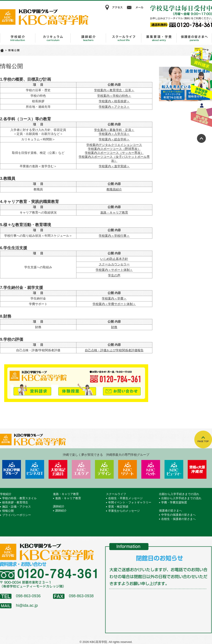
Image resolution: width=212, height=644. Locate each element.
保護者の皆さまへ (194, 38)
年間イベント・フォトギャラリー (130, 502)
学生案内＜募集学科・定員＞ (114, 130)
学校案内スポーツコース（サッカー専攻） (114, 153)
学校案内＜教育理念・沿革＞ (114, 90)
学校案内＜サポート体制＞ (114, 270)
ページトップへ (201, 138)
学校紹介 (18, 38)
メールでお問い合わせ (122, 389)
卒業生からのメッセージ (124, 511)
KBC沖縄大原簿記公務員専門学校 (58, 469)
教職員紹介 (114, 189)
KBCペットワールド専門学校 (151, 469)
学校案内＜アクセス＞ (114, 107)
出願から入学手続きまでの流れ (159, 38)
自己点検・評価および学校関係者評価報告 (114, 350)
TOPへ (203, 439)
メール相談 (136, 7)
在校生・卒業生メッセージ (125, 498)
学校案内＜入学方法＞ (114, 134)
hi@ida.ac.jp (27, 605)
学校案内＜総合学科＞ (114, 139)
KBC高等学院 (44, 17)
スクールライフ (124, 38)
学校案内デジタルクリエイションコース (114, 145)
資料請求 (201, 58)
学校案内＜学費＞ (114, 298)
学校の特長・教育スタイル (19, 498)
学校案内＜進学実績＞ (114, 166)
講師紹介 (88, 38)
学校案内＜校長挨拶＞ (114, 101)
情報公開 (8, 511)
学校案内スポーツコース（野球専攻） (114, 149)
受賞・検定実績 (118, 507)
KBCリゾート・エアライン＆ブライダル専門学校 (128, 469)
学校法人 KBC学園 (12, 469)
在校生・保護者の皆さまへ (178, 519)
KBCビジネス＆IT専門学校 (35, 469)
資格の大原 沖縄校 (197, 469)
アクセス (114, 7)
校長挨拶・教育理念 (15, 502)
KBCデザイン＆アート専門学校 (104, 469)
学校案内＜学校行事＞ (114, 236)
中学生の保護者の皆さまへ (178, 515)
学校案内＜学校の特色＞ (114, 96)
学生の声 (114, 275)
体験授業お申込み (201, 86)
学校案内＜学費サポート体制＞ (114, 304)
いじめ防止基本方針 (114, 259)
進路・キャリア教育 (53, 38)
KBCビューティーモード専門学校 (174, 469)
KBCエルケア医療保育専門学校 (81, 469)
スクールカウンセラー (114, 264)
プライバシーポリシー (17, 515)
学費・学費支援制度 (174, 502)
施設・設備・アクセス (17, 507)
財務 (114, 327)
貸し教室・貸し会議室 (201, 114)
